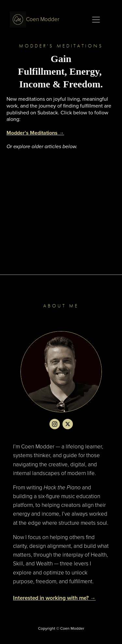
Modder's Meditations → (35, 133)
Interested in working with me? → (54, 598)
